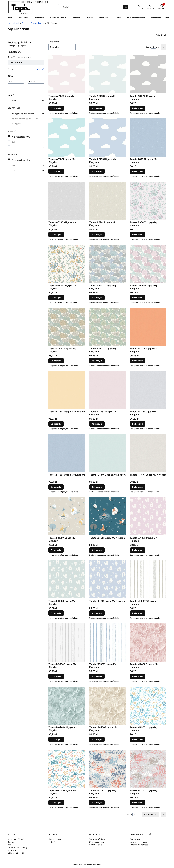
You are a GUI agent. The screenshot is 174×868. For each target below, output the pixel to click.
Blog (10, 845)
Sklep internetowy (86, 864)
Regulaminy (135, 839)
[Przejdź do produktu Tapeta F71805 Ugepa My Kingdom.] (148, 327)
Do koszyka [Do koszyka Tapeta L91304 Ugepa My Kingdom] (56, 613)
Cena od (11, 81)
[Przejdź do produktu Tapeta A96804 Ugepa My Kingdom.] (67, 327)
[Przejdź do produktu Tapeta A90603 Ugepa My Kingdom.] (148, 201)
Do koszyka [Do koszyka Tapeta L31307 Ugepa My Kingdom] (56, 550)
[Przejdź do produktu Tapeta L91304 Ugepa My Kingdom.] (67, 579)
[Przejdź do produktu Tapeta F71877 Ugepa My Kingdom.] (148, 453)
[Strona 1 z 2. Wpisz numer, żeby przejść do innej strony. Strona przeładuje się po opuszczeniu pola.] (153, 47)
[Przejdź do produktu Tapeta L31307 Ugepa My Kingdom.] (67, 516)
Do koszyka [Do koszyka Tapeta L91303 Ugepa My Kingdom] (138, 550)
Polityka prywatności (139, 845)
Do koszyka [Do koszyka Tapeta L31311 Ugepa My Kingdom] (97, 550)
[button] (126, 7)
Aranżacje (12, 850)
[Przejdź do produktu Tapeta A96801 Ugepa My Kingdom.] (107, 264)
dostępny (16, 124)
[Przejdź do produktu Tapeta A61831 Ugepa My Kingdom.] (107, 138)
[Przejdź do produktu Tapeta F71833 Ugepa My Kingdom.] (107, 390)
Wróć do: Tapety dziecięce (19, 57)
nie (13, 147)
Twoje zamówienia (97, 839)
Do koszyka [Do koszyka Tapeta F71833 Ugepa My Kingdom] (97, 424)
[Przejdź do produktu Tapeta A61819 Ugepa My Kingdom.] (148, 74)
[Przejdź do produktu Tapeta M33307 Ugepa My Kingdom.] (148, 579)
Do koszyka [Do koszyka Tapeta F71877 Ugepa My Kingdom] (138, 487)
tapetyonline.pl (13, 23)
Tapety (25, 23)
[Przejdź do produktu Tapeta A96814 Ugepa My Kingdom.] (107, 327)
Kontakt (11, 842)
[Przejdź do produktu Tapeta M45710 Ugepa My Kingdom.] (67, 769)
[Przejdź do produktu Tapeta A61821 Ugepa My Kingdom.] (67, 138)
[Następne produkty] (150, 814)
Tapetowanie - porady (17, 847)
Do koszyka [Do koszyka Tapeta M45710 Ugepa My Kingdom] (56, 803)
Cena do (32, 81)
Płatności (52, 842)
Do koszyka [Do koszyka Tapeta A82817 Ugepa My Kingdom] (97, 234)
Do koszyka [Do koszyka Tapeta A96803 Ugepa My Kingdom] (138, 298)
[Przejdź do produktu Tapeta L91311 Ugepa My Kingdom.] (107, 579)
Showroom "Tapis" (16, 839)
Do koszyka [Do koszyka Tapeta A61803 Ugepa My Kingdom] (56, 108)
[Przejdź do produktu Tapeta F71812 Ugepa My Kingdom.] (67, 390)
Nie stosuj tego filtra (21, 137)
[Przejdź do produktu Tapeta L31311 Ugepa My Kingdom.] (107, 516)
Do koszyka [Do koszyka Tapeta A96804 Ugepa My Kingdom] (56, 361)
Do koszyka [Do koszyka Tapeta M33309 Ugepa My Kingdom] (56, 676)
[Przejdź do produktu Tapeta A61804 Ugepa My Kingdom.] (107, 74)
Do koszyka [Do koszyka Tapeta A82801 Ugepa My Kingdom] (138, 171)
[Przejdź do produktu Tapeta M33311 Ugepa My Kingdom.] (107, 642)
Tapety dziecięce (37, 23)
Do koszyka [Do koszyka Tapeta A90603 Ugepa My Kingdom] (138, 234)
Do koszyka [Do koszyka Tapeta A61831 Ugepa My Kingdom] (97, 171)
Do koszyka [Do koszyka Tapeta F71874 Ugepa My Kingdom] (97, 487)
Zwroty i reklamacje (139, 842)
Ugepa (15, 100)
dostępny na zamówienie (23, 114)
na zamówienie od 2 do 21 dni (25, 119)
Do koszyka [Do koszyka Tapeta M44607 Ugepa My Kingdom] (97, 739)
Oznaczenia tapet (16, 853)
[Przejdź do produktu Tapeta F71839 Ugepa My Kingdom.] (148, 390)
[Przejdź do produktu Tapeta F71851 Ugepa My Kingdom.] (67, 453)
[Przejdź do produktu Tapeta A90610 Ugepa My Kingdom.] (67, 264)
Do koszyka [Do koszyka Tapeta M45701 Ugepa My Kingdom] (138, 739)
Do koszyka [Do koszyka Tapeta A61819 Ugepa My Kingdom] (138, 108)
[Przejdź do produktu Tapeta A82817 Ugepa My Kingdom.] (107, 201)
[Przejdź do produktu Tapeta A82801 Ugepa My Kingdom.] (148, 138)
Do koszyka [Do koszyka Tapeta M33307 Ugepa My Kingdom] (138, 613)
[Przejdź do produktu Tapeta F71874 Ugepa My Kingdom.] (107, 453)
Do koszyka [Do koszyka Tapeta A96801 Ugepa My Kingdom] (97, 298)
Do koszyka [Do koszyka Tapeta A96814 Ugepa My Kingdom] (97, 361)
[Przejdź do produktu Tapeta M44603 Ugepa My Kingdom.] (148, 642)
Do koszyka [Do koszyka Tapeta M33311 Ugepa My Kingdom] (97, 676)
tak (13, 142)
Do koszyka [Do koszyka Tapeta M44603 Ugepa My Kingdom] (138, 676)
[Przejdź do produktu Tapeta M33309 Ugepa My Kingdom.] (67, 642)
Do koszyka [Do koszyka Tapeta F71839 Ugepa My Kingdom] (138, 424)
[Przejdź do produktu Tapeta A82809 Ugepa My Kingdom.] (67, 201)
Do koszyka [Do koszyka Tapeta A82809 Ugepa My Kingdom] (56, 234)
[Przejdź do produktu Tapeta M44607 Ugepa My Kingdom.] (107, 706)
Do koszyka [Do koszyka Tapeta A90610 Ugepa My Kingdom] (56, 298)
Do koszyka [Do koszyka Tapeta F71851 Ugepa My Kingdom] (56, 487)
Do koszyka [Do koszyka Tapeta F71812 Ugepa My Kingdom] (56, 424)
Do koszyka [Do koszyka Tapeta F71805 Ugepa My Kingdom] (138, 361)
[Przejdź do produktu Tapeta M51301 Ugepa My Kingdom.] (107, 769)
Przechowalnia (96, 845)
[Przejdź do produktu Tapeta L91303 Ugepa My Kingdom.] (148, 516)
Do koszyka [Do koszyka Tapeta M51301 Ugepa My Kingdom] (97, 803)
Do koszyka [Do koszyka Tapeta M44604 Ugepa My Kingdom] (56, 739)
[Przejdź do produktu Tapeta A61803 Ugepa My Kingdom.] (67, 74)
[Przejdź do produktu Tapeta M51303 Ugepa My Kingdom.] (148, 769)
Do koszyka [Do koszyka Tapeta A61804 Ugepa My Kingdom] (97, 108)
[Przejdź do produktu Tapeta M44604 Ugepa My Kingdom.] (67, 706)
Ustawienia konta (97, 842)
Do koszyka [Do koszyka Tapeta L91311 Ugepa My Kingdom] (97, 613)
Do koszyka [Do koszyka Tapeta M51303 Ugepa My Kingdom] (138, 803)
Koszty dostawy (55, 839)
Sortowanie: (54, 42)
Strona (148, 47)
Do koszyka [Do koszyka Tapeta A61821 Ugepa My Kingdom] (56, 171)
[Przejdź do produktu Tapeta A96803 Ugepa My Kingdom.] (148, 264)
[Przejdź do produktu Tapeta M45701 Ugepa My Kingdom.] (148, 706)
